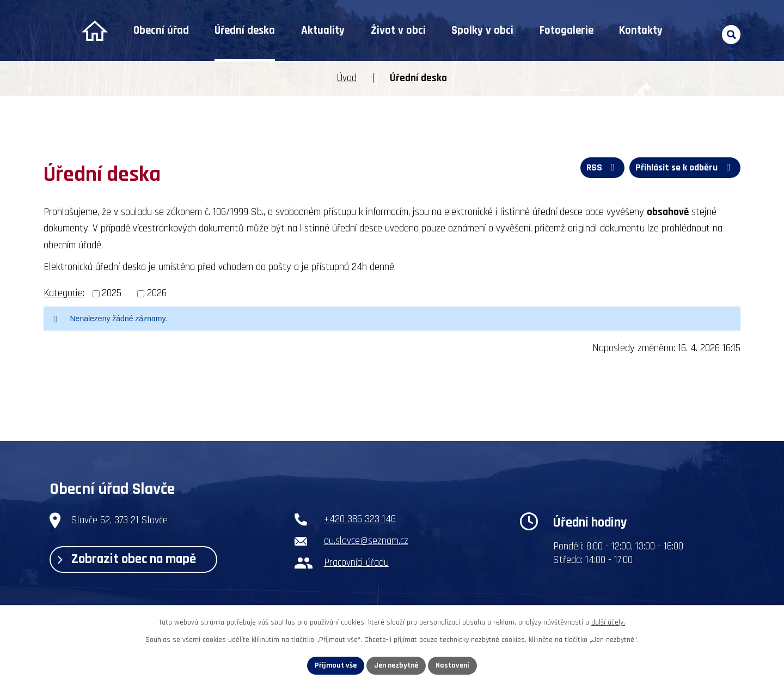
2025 (112, 293)
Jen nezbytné (396, 665)
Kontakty (641, 30)
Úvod (94, 31)
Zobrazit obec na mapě (127, 559)
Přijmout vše (336, 665)
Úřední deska (245, 30)
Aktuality (323, 30)
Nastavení (452, 665)
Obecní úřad (161, 30)
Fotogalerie (566, 30)
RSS (603, 167)
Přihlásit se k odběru (685, 167)
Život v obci (398, 30)
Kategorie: (64, 293)
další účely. (608, 622)
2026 (157, 293)
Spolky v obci (482, 30)
